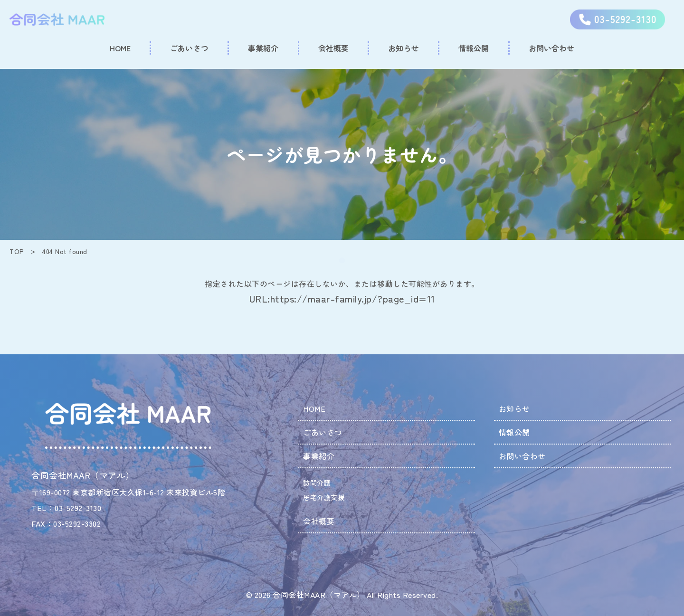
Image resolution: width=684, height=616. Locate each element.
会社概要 (319, 521)
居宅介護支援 (324, 497)
